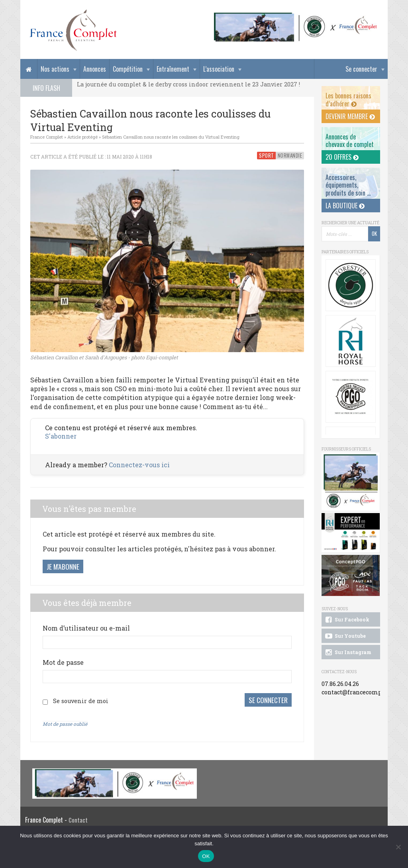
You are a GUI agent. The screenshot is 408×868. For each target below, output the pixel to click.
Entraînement (173, 69)
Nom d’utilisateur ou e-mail (86, 628)
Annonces (95, 69)
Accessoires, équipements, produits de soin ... (348, 185)
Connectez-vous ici (139, 465)
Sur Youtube (345, 636)
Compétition (128, 69)
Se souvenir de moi (81, 700)
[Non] (398, 847)
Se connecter (361, 69)
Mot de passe (63, 662)
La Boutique (345, 206)
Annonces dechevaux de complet (350, 140)
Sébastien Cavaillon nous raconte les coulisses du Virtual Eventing (171, 137)
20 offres (342, 157)
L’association (219, 69)
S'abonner (61, 436)
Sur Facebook (347, 620)
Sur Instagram (348, 652)
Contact (78, 818)
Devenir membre (350, 116)
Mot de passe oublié (65, 722)
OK (206, 856)
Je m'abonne (63, 566)
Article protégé (82, 137)
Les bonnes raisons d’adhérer (348, 99)
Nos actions (55, 69)
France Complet (47, 137)
